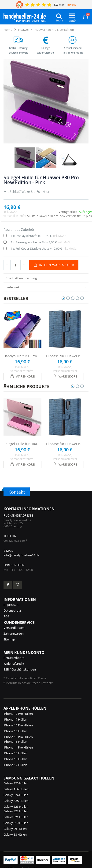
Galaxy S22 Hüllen (16, 811)
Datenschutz (12, 610)
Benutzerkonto (14, 658)
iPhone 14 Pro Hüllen (18, 747)
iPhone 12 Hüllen (15, 765)
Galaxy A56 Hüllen (16, 789)
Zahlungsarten (14, 633)
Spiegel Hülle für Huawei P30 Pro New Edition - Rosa (22, 444)
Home (8, 30)
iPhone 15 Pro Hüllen (18, 737)
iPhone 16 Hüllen (15, 731)
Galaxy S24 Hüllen (16, 795)
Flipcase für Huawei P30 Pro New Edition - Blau (65, 356)
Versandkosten (14, 628)
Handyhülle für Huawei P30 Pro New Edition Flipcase (22, 356)
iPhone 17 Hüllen (15, 719)
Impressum (11, 605)
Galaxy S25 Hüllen (16, 783)
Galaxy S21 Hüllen (16, 817)
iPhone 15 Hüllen (15, 742)
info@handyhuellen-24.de (21, 555)
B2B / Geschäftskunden (20, 669)
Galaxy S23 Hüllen (16, 807)
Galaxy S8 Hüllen (15, 834)
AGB (6, 616)
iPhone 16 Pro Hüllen (18, 725)
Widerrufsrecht (14, 664)
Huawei (23, 30)
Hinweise (71, 5)
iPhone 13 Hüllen (15, 759)
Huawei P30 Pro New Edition (54, 30)
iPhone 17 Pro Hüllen (18, 714)
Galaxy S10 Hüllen (16, 823)
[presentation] (46, 278)
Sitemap (9, 639)
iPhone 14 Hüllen (15, 753)
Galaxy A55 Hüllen (16, 801)
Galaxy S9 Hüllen (15, 829)
